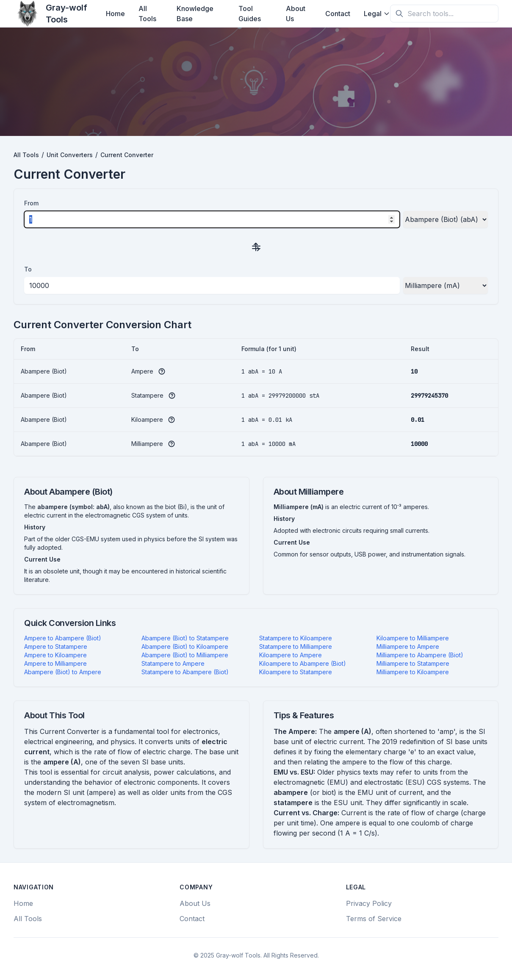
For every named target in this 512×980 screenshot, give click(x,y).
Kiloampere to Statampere (296, 672)
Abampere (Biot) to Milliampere (185, 655)
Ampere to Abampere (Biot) (63, 638)
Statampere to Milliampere (296, 646)
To (28, 269)
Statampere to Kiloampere (296, 638)
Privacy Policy (369, 903)
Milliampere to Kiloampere (413, 672)
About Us (296, 14)
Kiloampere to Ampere (291, 655)
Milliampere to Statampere (413, 663)
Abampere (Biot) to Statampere (185, 638)
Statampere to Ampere (173, 663)
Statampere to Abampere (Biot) (185, 672)
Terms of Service (374, 919)
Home (115, 14)
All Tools (147, 14)
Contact (338, 14)
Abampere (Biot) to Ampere (63, 672)
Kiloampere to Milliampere (413, 638)
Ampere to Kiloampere (55, 655)
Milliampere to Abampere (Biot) (420, 655)
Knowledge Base (195, 14)
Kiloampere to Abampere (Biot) (303, 663)
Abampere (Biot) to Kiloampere (185, 646)
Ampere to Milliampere (55, 663)
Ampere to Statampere (56, 646)
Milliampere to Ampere (408, 646)
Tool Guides (250, 14)
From (31, 203)
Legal (377, 14)
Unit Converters (70, 155)
